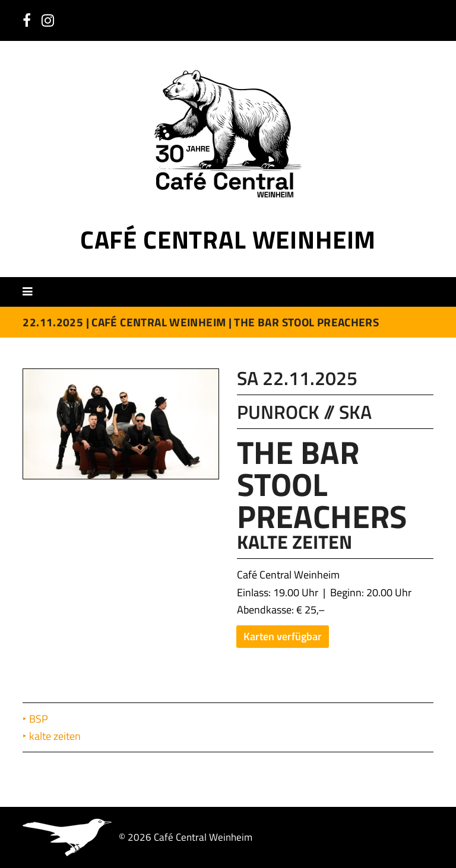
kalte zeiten (56, 736)
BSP (40, 719)
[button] (32, 291)
